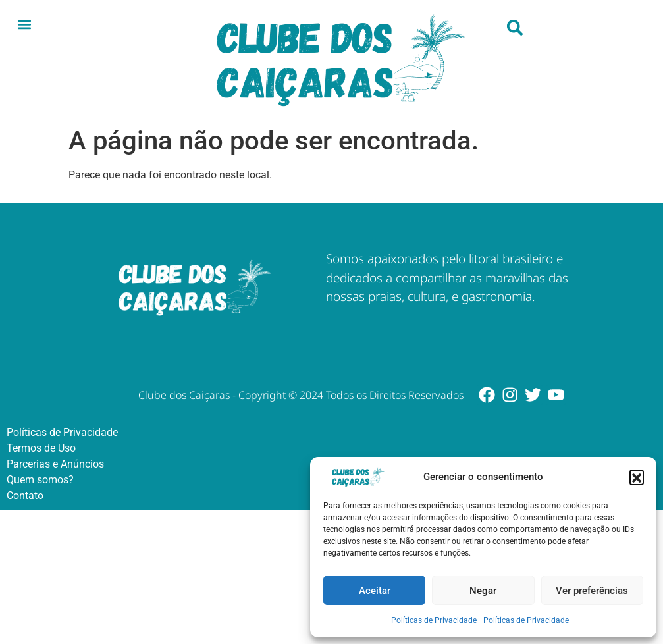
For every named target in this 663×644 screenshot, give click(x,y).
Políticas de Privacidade (434, 620)
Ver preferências (592, 591)
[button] (637, 477)
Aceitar (375, 591)
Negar (483, 591)
